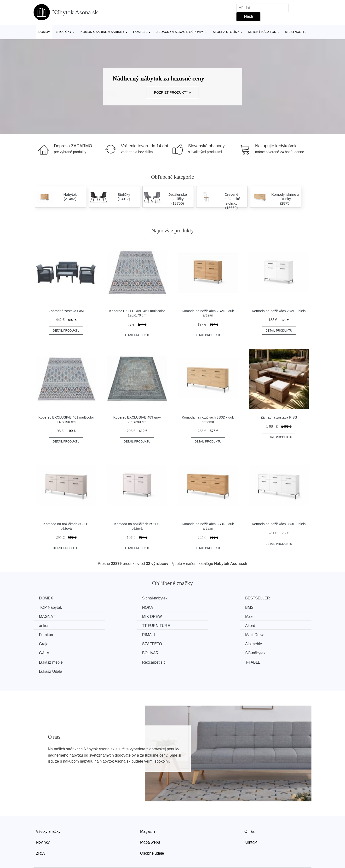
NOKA (45, 607)
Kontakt (251, 823)
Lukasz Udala (51, 652)
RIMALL (118, 625)
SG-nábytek (50, 643)
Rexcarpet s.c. (194, 643)
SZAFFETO (49, 634)
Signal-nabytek (124, 598)
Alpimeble (119, 634)
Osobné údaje (152, 834)
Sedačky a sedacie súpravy (180, 32)
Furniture (47, 625)
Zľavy (41, 834)
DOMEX (47, 598)
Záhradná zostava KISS (279, 417)
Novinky (43, 823)
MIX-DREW (263, 607)
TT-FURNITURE (196, 616)
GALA (187, 634)
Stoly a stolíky (226, 32)
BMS (115, 607)
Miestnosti (294, 32)
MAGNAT (190, 607)
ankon (116, 616)
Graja (258, 625)
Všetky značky (48, 812)
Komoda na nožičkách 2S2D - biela (279, 311)
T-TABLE (261, 643)
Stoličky (64, 32)
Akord (259, 616)
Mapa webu (150, 823)
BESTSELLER (194, 598)
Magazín (147, 812)
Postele (140, 32)
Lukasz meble (123, 643)
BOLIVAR (262, 634)
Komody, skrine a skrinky (102, 32)
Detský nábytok (262, 32)
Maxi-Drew (191, 625)
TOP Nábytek (265, 598)
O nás (250, 812)
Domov (44, 32)
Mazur (45, 616)
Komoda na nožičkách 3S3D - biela (279, 524)
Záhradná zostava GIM (66, 311)
